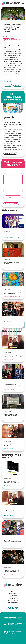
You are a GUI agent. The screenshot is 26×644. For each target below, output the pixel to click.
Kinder (17, 80)
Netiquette (13, 638)
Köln (16, 145)
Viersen (12, 38)
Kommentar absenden (11, 204)
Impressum (22, 638)
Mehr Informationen (10, 153)
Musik (10, 81)
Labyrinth (9, 80)
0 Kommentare (6, 41)
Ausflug (13, 80)
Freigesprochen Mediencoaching (12, 65)
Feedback (18, 85)
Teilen (8, 85)
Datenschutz (5, 638)
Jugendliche (6, 81)
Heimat (5, 80)
